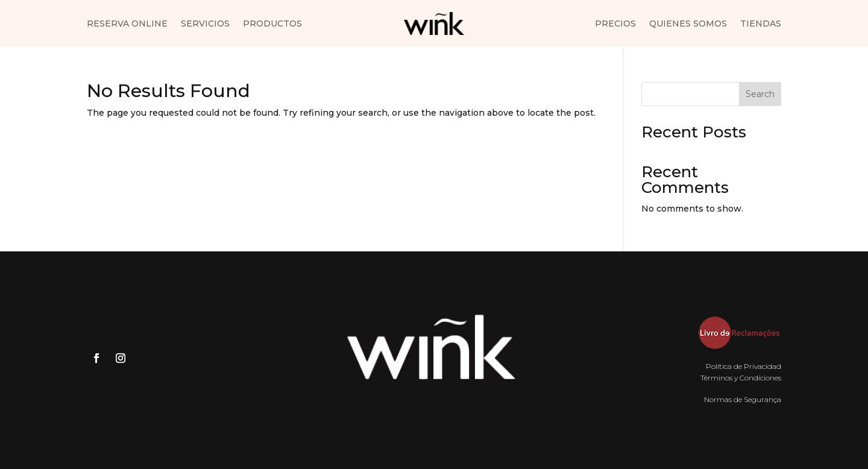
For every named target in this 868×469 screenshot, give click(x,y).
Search (760, 94)
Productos (272, 24)
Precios (615, 24)
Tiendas (761, 24)
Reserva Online (127, 24)
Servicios (205, 24)
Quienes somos (688, 24)
